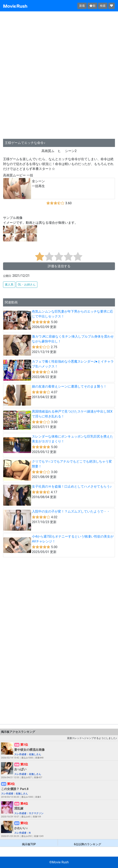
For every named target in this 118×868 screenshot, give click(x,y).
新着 (82, 6)
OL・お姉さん (27, 285)
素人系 (9, 285)
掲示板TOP (29, 844)
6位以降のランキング (88, 844)
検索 (103, 6)
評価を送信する (59, 266)
